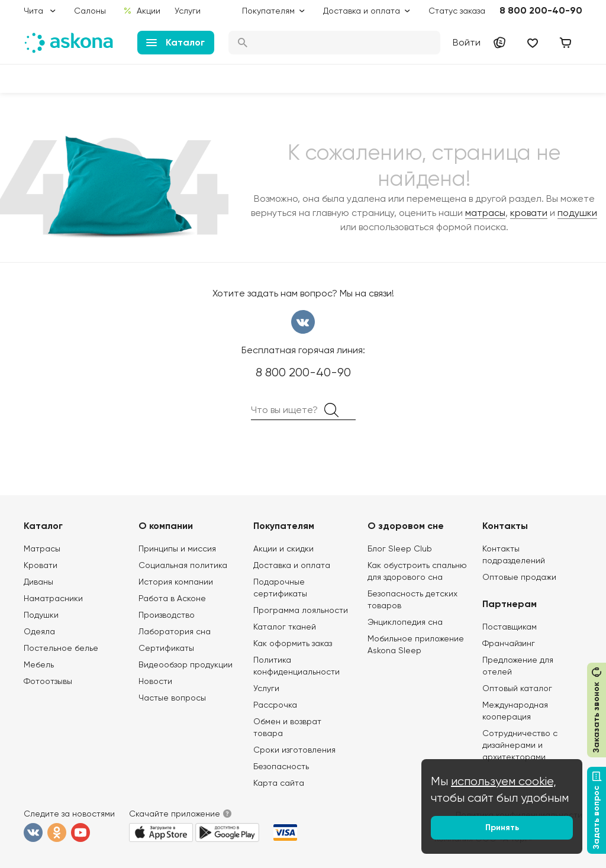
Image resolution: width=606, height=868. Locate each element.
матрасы (485, 213)
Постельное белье (61, 648)
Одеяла (39, 631)
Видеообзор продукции (186, 664)
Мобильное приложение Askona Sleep (416, 644)
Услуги (188, 11)
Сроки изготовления (294, 750)
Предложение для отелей (518, 666)
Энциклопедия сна (405, 622)
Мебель (39, 664)
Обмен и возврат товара (287, 727)
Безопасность (281, 766)
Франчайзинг (509, 643)
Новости (155, 681)
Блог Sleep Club (400, 548)
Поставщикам (510, 627)
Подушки (41, 615)
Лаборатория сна (175, 631)
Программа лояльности (301, 610)
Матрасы (42, 548)
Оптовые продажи (519, 577)
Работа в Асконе (172, 598)
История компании (176, 582)
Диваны (38, 582)
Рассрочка (275, 705)
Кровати (41, 565)
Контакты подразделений (514, 554)
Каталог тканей (285, 627)
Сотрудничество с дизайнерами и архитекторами (520, 745)
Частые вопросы (172, 698)
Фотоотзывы (48, 681)
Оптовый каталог (517, 688)
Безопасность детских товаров (412, 599)
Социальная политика (183, 565)
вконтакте (303, 322)
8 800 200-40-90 (541, 10)
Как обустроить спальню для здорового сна (417, 571)
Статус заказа (457, 11)
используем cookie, (504, 781)
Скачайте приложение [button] (175, 814)
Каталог (175, 42)
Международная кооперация (515, 711)
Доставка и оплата (292, 565)
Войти (467, 42)
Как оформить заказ (293, 643)
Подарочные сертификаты (280, 588)
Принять (502, 827)
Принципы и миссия (177, 548)
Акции (142, 11)
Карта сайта (279, 783)
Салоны (90, 11)
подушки (577, 213)
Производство (167, 615)
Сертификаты (166, 648)
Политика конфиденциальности (296, 666)
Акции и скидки (283, 548)
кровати (529, 213)
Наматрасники (53, 598)
